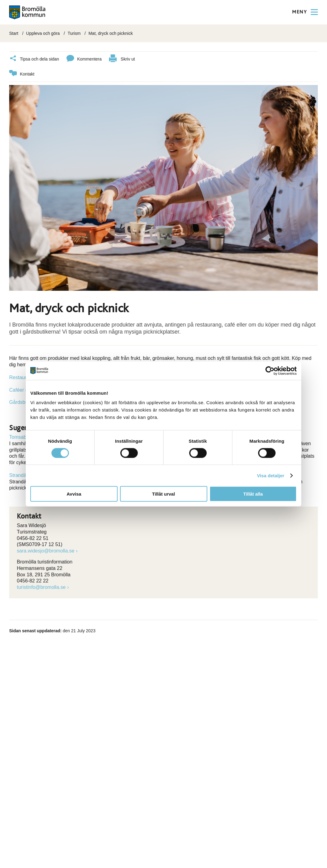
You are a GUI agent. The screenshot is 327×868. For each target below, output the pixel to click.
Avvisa (74, 494)
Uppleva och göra (43, 33)
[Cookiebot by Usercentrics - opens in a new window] (270, 371)
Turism (74, 33)
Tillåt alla (253, 494)
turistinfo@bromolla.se (41, 586)
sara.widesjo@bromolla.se (46, 550)
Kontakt (22, 73)
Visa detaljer (271, 475)
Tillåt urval (164, 494)
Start (14, 33)
